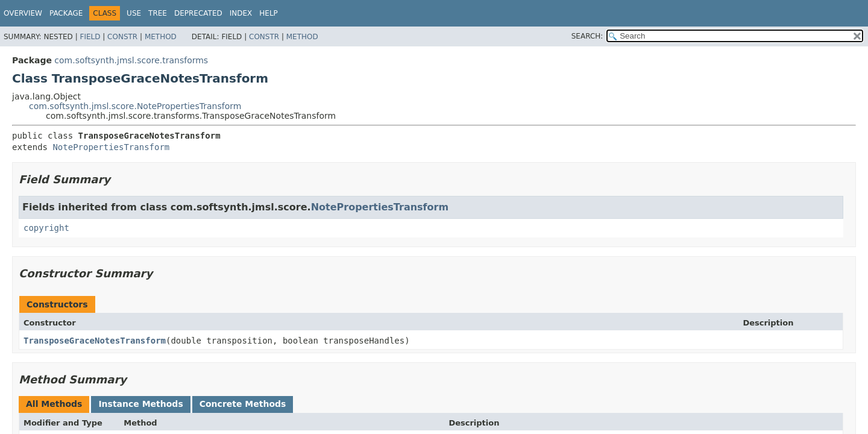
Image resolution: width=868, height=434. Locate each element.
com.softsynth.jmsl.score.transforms (131, 60)
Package (66, 13)
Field (90, 37)
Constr (122, 37)
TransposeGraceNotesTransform (95, 341)
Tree (158, 13)
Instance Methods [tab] (140, 404)
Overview (23, 13)
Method (161, 37)
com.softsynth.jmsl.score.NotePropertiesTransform (135, 106)
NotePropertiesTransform (111, 147)
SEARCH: (587, 36)
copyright (46, 228)
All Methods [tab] (54, 404)
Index (241, 13)
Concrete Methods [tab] (243, 404)
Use (134, 13)
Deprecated (198, 13)
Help (269, 13)
